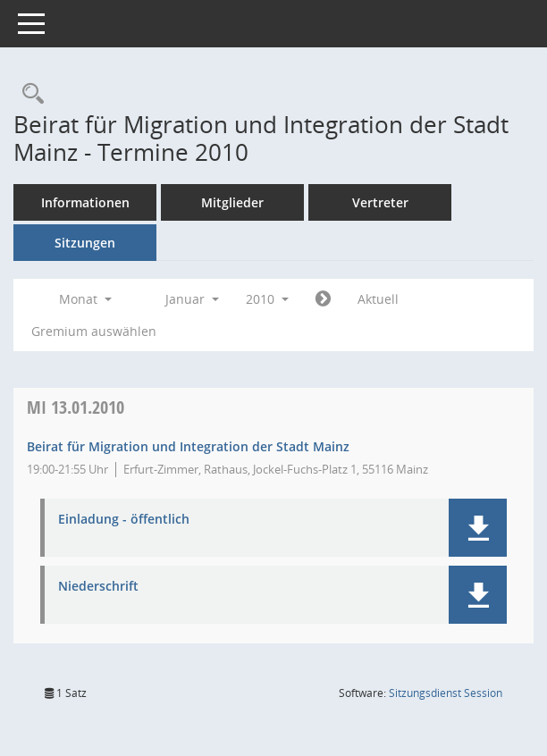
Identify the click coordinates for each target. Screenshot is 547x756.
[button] (478, 528)
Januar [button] (192, 299)
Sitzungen (85, 243)
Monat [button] (85, 299)
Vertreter (380, 202)
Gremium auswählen (94, 331)
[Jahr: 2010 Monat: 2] (323, 299)
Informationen (85, 202)
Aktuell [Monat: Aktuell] (378, 299)
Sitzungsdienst (446, 693)
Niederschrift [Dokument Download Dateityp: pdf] (98, 587)
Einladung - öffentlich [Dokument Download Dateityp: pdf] (124, 520)
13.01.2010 (76, 407)
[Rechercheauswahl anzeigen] (29, 94)
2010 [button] (267, 299)
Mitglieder (232, 202)
